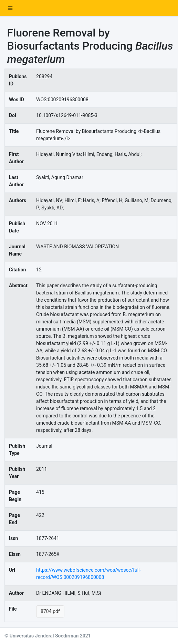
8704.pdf (50, 611)
